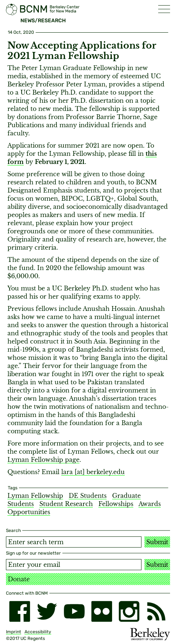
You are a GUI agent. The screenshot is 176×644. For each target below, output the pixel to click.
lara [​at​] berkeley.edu (93, 472)
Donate (19, 579)
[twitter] (47, 611)
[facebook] (20, 611)
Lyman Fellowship (35, 496)
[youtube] (74, 611)
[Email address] (74, 565)
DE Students (88, 496)
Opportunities (29, 512)
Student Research (66, 504)
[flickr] (102, 611)
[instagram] (129, 611)
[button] (164, 9)
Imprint (14, 632)
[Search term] (74, 542)
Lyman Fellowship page (43, 460)
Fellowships (116, 504)
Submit (157, 542)
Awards (150, 504)
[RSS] (156, 611)
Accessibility (38, 632)
